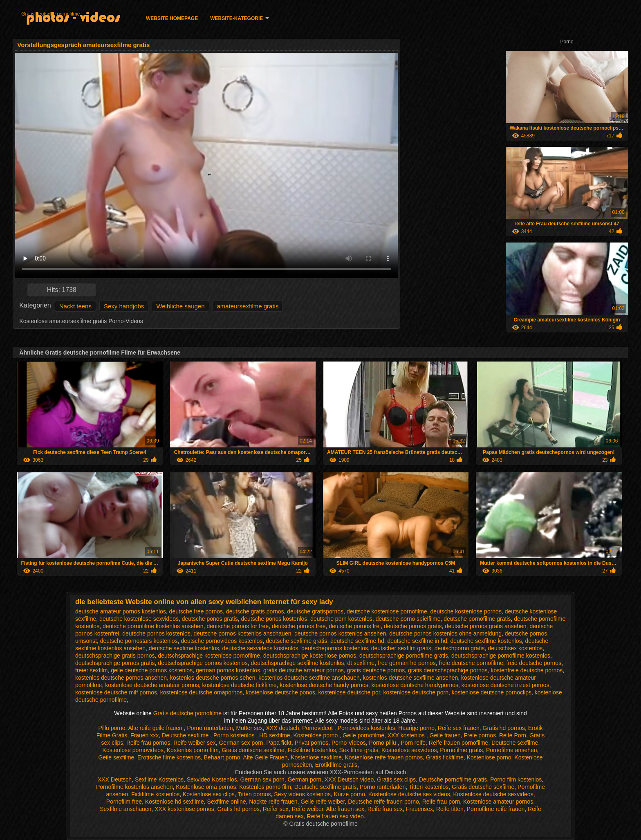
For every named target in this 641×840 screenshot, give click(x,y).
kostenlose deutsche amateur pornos (152, 685)
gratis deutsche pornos (376, 670)
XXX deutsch (283, 728)
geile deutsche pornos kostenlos (152, 670)
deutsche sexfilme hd (357, 641)
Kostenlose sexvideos (409, 750)
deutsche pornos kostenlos (156, 633)
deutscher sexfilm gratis (401, 648)
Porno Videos (349, 743)
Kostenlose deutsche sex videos (409, 794)
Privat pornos (312, 743)
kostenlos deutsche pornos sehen (213, 678)
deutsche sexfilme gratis (296, 641)
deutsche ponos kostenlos (274, 619)
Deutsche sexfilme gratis (326, 787)
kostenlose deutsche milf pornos (116, 692)
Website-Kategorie (236, 18)
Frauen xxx (145, 735)
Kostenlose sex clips (209, 794)
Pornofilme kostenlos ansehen (134, 787)
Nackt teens (75, 306)
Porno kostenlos (235, 735)
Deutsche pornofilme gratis (453, 779)
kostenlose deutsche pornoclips (492, 692)
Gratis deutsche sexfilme (253, 750)
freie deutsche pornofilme (471, 663)
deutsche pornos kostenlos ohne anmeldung (445, 633)
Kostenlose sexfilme (316, 757)
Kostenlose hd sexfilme (175, 802)
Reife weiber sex (195, 743)
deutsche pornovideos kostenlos (222, 641)
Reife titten (450, 809)
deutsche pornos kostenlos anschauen (243, 633)
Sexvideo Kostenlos (212, 779)
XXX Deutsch (115, 779)
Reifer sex (276, 809)
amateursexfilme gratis (248, 306)
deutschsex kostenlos (515, 648)
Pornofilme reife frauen (496, 809)
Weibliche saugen (180, 306)
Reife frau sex (385, 809)
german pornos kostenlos (228, 670)
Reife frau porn (441, 802)
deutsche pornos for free (238, 626)
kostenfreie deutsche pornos (527, 670)
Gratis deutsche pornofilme (50, 14)
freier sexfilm (91, 670)
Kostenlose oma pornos (206, 787)
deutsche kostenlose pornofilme (387, 611)
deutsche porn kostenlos (341, 619)
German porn (304, 779)
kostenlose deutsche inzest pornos (505, 685)
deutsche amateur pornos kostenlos (121, 611)
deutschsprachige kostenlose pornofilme (209, 656)
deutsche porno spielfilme (408, 619)
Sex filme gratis (359, 750)
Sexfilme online (227, 802)
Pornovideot (318, 728)
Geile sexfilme (116, 757)
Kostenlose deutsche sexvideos (493, 794)
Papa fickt (279, 743)
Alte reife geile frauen (156, 728)
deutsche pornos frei (355, 626)
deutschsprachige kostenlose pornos (310, 656)
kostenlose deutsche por (349, 692)
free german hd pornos (407, 663)
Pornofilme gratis (461, 750)
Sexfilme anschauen (126, 809)
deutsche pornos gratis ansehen (485, 626)
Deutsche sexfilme (186, 735)
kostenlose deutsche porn (416, 692)
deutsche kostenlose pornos (466, 611)
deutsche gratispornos (315, 611)
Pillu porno (112, 728)
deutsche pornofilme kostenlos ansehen (153, 626)
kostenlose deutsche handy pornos (324, 685)
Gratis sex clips (396, 779)
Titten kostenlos (429, 787)
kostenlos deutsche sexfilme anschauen (309, 678)
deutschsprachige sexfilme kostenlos (298, 663)
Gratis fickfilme (445, 757)
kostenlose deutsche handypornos (415, 685)
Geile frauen (445, 735)
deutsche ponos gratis (210, 619)
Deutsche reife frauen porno (383, 802)
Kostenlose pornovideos (133, 750)
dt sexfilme (361, 663)
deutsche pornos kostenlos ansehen (340, 633)
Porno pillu (383, 743)
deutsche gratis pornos (255, 611)
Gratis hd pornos (504, 728)
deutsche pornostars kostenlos (139, 641)
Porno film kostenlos (516, 779)
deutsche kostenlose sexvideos (139, 619)
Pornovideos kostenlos (366, 728)
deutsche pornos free (299, 626)
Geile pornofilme (363, 735)
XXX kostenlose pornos (184, 809)
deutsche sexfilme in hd (417, 641)
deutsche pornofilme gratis (477, 619)
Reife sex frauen (459, 728)
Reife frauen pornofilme (459, 743)
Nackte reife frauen (273, 802)
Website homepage (172, 18)
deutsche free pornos (196, 611)
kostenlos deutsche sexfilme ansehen (411, 678)
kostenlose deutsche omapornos (202, 692)
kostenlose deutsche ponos (280, 692)
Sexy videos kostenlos (302, 794)
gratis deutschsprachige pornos (448, 670)
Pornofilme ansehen (512, 750)
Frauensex (419, 809)
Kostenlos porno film (193, 750)
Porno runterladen (210, 728)
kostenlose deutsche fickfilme (240, 685)
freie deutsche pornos (534, 663)
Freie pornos (480, 735)
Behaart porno (222, 757)
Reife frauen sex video (335, 816)
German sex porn (241, 743)
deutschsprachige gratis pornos (115, 656)
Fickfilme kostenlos (312, 750)
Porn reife (413, 743)
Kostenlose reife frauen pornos (384, 757)
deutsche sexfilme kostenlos (486, 641)
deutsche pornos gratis (413, 626)
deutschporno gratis (460, 648)
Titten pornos (254, 794)
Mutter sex (249, 728)
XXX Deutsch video (349, 779)
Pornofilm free (124, 802)
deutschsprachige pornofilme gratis (404, 656)
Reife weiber (308, 809)
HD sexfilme (275, 735)
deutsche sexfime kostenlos (184, 648)
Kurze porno (350, 794)
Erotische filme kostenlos (169, 757)
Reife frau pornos (148, 743)
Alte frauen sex (345, 809)
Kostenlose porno (316, 735)
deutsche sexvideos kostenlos (260, 648)
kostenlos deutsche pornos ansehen (121, 678)
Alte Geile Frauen (265, 757)
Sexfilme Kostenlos (159, 779)
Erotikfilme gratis (336, 765)
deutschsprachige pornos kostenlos (203, 663)
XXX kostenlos (407, 735)
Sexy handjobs (124, 306)
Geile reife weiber (323, 802)
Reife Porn (513, 735)
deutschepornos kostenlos (335, 648)
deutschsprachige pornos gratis (115, 663)
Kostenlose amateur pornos (498, 802)
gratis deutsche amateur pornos (304, 670)
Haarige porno (416, 728)
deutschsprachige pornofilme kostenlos (501, 656)
